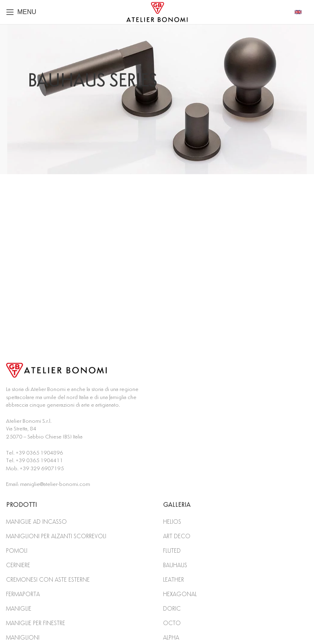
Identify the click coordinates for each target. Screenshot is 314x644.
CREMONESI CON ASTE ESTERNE (48, 580)
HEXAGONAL (180, 594)
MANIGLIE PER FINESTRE (36, 623)
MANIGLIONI (23, 638)
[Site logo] (157, 12)
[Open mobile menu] (21, 12)
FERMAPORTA (23, 594)
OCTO (172, 623)
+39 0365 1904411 (39, 461)
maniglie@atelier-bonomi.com (55, 484)
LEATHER (174, 580)
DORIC (172, 609)
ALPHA (171, 638)
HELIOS (172, 522)
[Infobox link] (301, 12)
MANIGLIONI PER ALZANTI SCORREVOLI (56, 536)
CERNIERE (18, 565)
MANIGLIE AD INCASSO (36, 522)
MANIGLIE (19, 609)
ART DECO (177, 536)
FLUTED (172, 551)
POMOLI (17, 551)
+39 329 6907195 (42, 469)
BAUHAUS (175, 565)
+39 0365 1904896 (39, 453)
